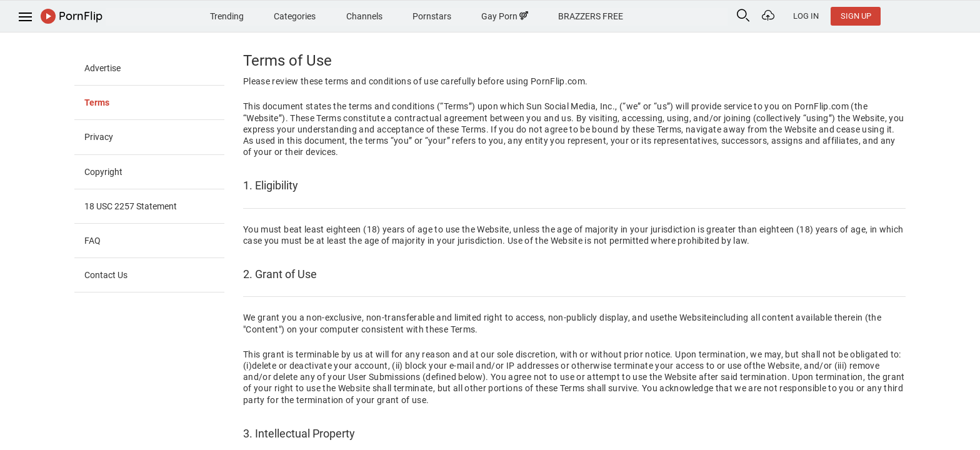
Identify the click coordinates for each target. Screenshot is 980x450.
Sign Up (943, 16)
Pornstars (477, 15)
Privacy (99, 137)
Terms (97, 102)
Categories (332, 15)
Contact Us (106, 275)
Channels (405, 15)
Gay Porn (555, 15)
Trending (259, 15)
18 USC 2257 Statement (131, 206)
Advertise (102, 68)
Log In (893, 16)
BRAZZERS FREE (645, 15)
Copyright (103, 172)
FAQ (92, 241)
